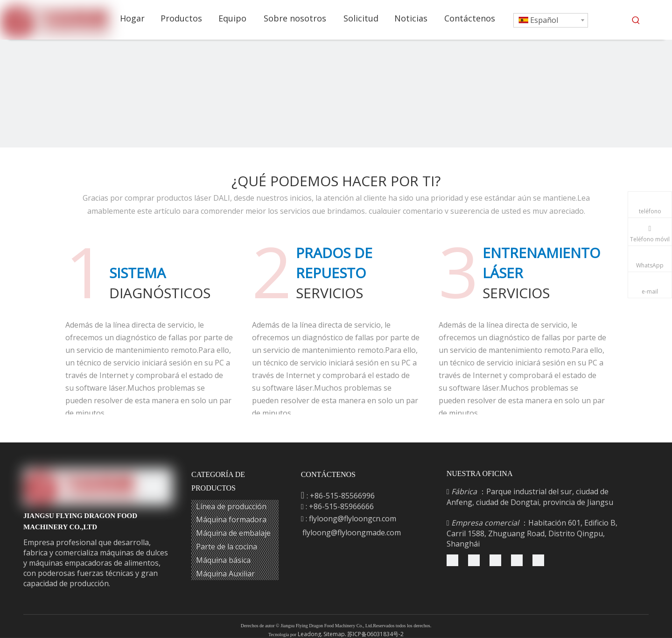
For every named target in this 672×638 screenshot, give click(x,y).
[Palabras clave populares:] (636, 21)
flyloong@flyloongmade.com (352, 533)
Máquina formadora (231, 519)
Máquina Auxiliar (225, 574)
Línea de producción (231, 506)
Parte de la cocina (227, 547)
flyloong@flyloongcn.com (353, 519)
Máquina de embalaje (233, 533)
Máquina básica (223, 560)
